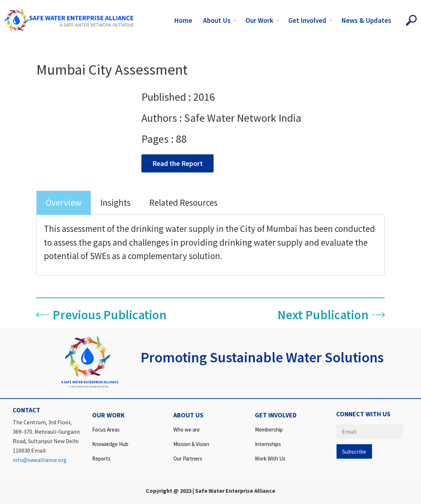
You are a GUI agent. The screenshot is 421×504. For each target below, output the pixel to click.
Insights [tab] (115, 203)
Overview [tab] (64, 203)
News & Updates (366, 20)
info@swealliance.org (40, 460)
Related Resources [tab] (183, 203)
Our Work (263, 20)
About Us (221, 20)
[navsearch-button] (411, 20)
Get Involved (311, 20)
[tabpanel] (210, 245)
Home (183, 20)
